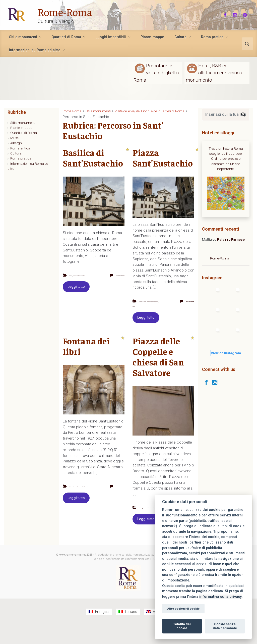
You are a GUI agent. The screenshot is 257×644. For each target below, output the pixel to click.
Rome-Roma (68, 11)
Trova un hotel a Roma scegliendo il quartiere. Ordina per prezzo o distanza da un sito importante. (226, 159)
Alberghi (16, 143)
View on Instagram (226, 353)
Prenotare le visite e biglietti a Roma (157, 73)
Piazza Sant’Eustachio (163, 158)
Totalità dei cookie (182, 626)
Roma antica (20, 148)
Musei (15, 138)
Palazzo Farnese (231, 239)
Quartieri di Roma (24, 133)
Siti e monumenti (23, 123)
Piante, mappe (21, 128)
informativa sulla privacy (220, 597)
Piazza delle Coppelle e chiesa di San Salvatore (158, 366)
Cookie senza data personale (225, 626)
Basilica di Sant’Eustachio (93, 158)
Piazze (137, 315)
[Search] (243, 115)
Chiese (74, 275)
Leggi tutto (76, 296)
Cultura (16, 153)
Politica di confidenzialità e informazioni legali (122, 578)
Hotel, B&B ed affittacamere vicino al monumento (215, 73)
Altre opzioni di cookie (183, 609)
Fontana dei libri (86, 356)
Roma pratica (21, 158)
